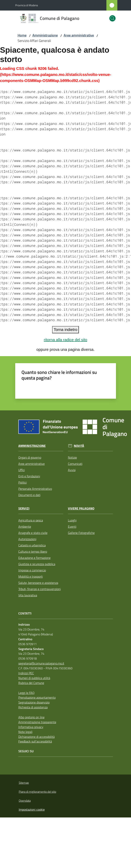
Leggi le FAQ (26, 693)
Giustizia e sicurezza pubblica (37, 564)
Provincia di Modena (27, 5)
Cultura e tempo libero (33, 551)
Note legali (25, 732)
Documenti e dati (29, 495)
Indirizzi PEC (26, 673)
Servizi (24, 508)
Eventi (72, 526)
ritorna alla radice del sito (65, 340)
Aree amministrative (79, 35)
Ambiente (25, 526)
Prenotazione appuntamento (37, 697)
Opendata (25, 801)
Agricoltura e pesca (31, 520)
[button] (112, 18)
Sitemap (24, 783)
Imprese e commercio (32, 570)
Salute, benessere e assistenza (38, 583)
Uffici (22, 470)
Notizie (72, 457)
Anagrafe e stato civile (33, 533)
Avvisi (72, 470)
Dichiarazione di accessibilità (37, 737)
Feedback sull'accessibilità (35, 741)
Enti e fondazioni (29, 476)
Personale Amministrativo (35, 489)
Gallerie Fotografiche (81, 533)
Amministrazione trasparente (37, 722)
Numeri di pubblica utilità (34, 678)
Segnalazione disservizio (34, 702)
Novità (79, 446)
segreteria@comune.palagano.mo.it (41, 663)
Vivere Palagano (81, 508)
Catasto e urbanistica (32, 545)
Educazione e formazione (34, 558)
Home (22, 35)
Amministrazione (45, 35)
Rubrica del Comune (31, 683)
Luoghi (72, 520)
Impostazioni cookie (32, 809)
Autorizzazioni (27, 539)
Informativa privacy (31, 727)
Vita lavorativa (28, 595)
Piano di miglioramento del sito (37, 792)
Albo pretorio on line (31, 717)
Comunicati (75, 464)
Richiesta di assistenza (33, 707)
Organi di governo (30, 457)
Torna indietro (65, 330)
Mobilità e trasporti (31, 576)
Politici (23, 482)
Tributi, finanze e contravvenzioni (40, 589)
